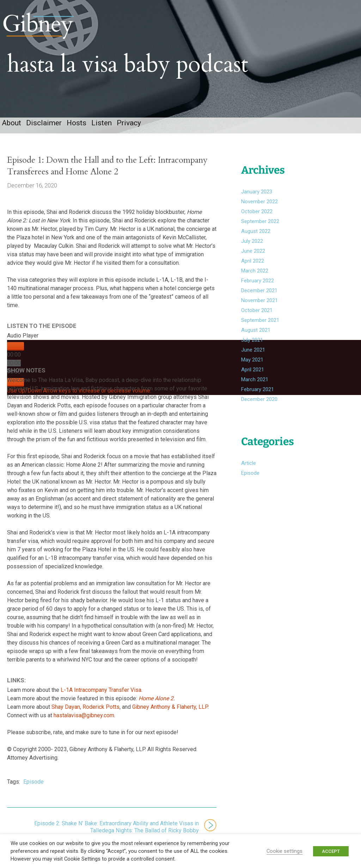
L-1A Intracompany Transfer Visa (101, 698)
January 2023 (257, 199)
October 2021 (257, 318)
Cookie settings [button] (284, 851)
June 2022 (253, 259)
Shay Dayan (66, 715)
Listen (102, 131)
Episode (33, 789)
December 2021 (259, 298)
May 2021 (252, 367)
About (11, 131)
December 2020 (259, 407)
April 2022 (253, 269)
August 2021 (256, 338)
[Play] (16, 354)
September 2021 (260, 328)
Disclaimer (44, 131)
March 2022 (255, 279)
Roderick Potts (101, 715)
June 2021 (253, 358)
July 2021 (252, 348)
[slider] (14, 370)
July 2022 (252, 249)
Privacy (129, 131)
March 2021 (255, 387)
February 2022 (258, 288)
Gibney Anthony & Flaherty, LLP (170, 715)
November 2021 (259, 308)
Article (249, 471)
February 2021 (258, 397)
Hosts (77, 131)
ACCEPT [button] (331, 851)
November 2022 (259, 209)
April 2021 (253, 377)
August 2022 (256, 239)
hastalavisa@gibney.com (84, 723)
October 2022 (257, 219)
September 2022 (260, 229)
